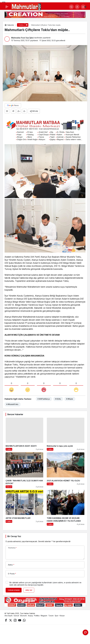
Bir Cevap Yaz (14, 536)
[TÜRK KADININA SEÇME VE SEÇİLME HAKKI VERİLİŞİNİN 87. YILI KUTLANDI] (66, 508)
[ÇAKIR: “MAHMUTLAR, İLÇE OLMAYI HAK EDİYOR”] (24, 470)
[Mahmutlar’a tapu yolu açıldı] (66, 434)
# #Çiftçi (58, 399)
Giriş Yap (29, 590)
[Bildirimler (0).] (83, 7)
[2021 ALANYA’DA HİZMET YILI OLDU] (66, 470)
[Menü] (7, 7)
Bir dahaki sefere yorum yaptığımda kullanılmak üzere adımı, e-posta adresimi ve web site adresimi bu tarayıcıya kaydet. (45, 584)
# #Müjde (70, 399)
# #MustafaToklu (12, 404)
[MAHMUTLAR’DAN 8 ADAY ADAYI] (24, 434)
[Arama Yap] (71, 7)
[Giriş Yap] (77, 7)
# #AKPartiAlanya (44, 399)
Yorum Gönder (14, 590)
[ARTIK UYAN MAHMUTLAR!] (24, 508)
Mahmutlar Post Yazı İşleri (22, 38)
